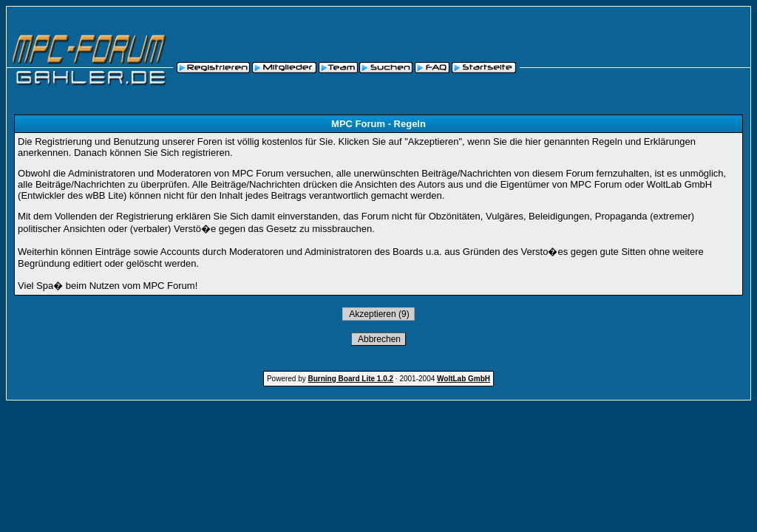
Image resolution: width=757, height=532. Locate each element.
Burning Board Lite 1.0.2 (351, 379)
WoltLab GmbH (464, 379)
